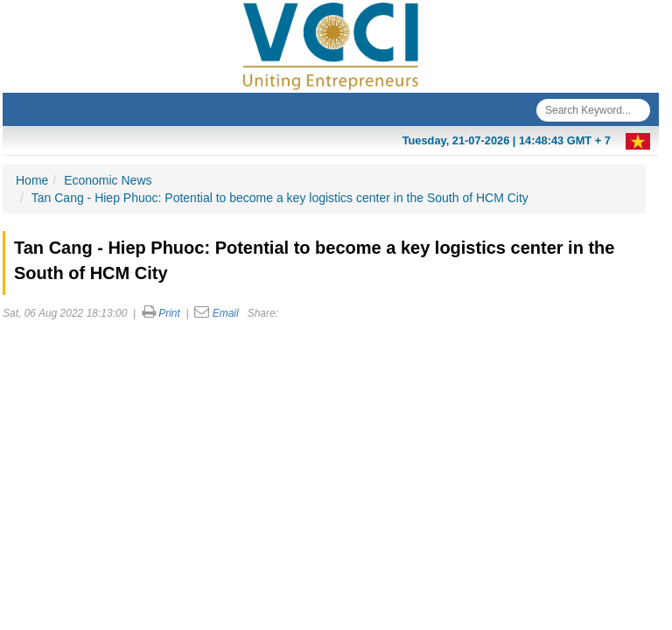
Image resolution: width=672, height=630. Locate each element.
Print (169, 313)
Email (226, 313)
